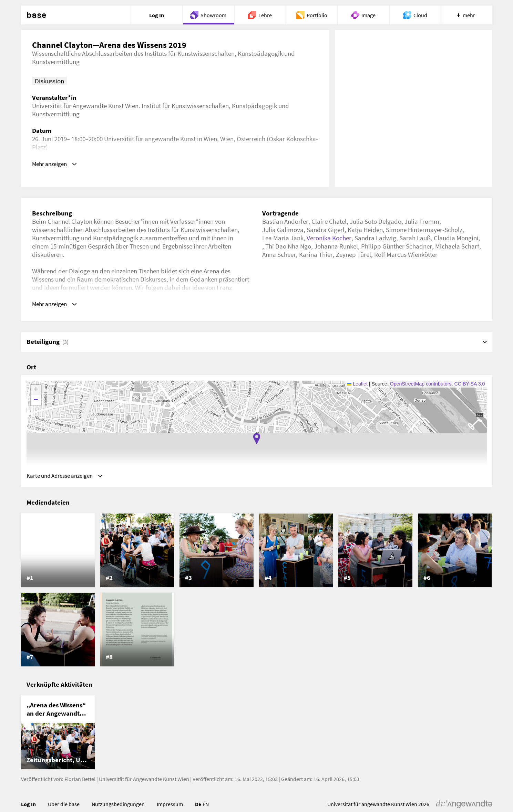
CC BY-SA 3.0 (470, 386)
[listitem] (58, 554)
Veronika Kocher (329, 238)
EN (206, 808)
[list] (257, 594)
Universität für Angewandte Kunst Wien (144, 782)
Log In (28, 808)
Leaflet (357, 386)
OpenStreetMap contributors (421, 386)
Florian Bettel (80, 782)
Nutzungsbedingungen (118, 808)
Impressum (170, 808)
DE (198, 808)
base (36, 15)
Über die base (64, 808)
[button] (257, 440)
